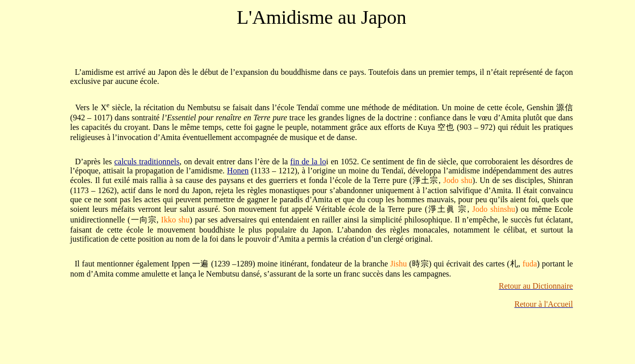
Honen (238, 171)
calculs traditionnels (147, 162)
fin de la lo (308, 162)
